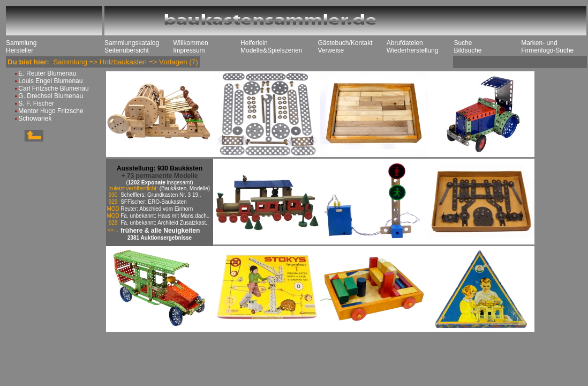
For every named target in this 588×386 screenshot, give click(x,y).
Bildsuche (468, 50)
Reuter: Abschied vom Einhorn (157, 209)
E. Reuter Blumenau (47, 73)
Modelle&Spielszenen (271, 50)
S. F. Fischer (36, 103)
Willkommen (190, 43)
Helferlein (254, 43)
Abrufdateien (405, 43)
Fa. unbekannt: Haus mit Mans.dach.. (165, 216)
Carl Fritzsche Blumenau (53, 88)
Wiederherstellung (413, 50)
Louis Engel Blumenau (50, 81)
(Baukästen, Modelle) (185, 188)
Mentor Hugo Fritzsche (51, 111)
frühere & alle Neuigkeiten (160, 231)
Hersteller (20, 50)
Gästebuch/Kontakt (345, 43)
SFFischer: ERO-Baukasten (153, 202)
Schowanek (35, 118)
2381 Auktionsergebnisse (160, 238)
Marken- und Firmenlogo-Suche (547, 47)
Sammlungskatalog (132, 43)
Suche (463, 43)
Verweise (331, 50)
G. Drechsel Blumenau (51, 96)
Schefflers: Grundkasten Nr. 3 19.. (161, 195)
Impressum (189, 50)
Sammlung (21, 43)
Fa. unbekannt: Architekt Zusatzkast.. (165, 223)
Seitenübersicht (127, 50)
